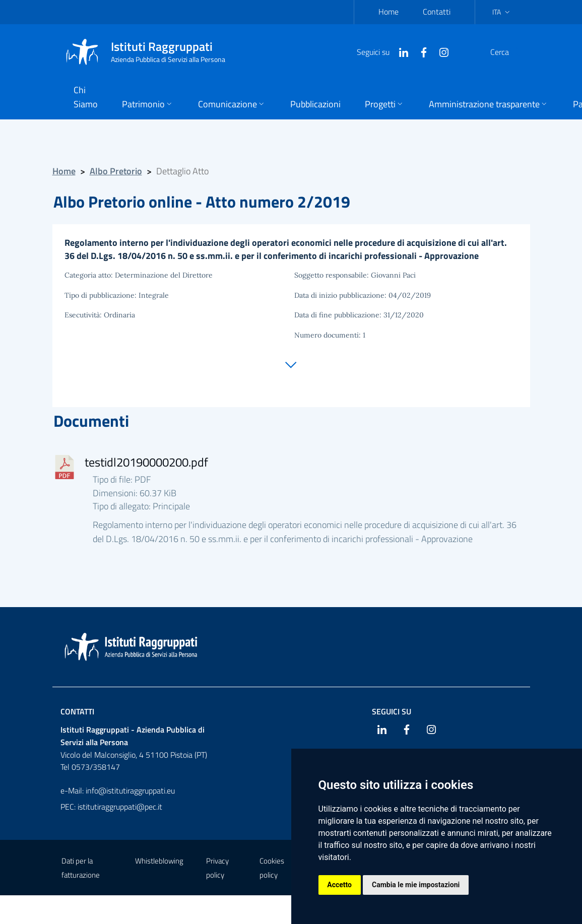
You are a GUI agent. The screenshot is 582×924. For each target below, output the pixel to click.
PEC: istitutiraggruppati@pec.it (111, 808)
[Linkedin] (379, 51)
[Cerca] (509, 52)
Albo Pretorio (116, 171)
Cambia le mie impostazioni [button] (416, 885)
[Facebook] (400, 51)
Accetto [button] (340, 885)
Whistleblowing (159, 862)
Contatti (437, 12)
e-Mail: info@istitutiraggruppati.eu (118, 792)
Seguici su (392, 712)
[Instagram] (420, 51)
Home (389, 12)
